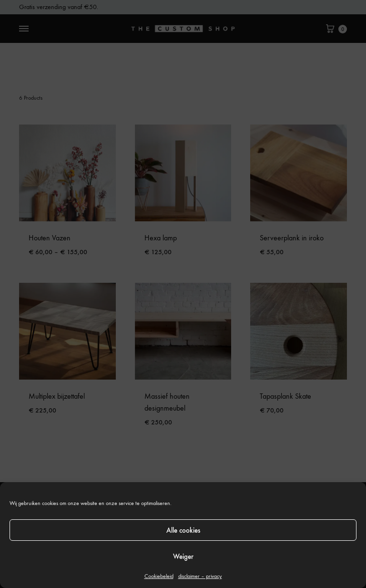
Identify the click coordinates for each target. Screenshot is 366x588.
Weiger (183, 557)
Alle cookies (183, 530)
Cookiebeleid (159, 576)
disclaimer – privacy (200, 576)
